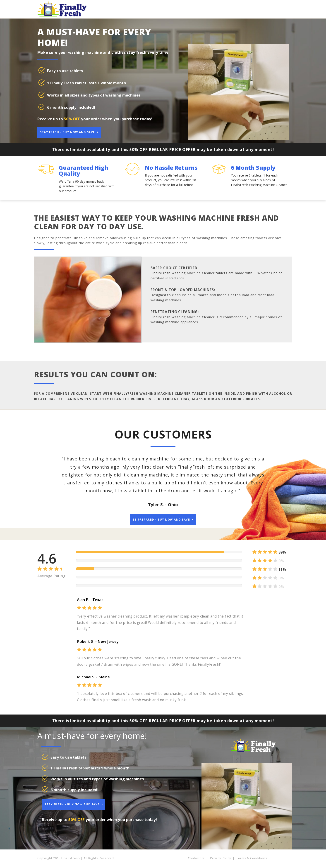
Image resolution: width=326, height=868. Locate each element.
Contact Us (196, 860)
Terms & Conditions (252, 860)
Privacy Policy (221, 860)
